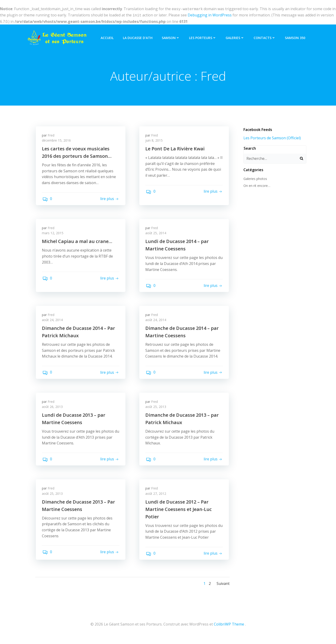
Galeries (236, 36)
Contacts (265, 36)
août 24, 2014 (53, 323)
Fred (52, 135)
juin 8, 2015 (155, 141)
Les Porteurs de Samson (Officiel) (271, 137)
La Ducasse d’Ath (138, 36)
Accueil (108, 36)
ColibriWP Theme (229, 630)
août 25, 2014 (157, 235)
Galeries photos (255, 178)
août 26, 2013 (53, 411)
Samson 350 (296, 36)
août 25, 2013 (157, 411)
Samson (171, 36)
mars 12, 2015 (54, 235)
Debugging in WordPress (210, 15)
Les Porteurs (203, 36)
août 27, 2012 (157, 499)
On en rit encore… (256, 185)
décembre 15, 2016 (57, 141)
